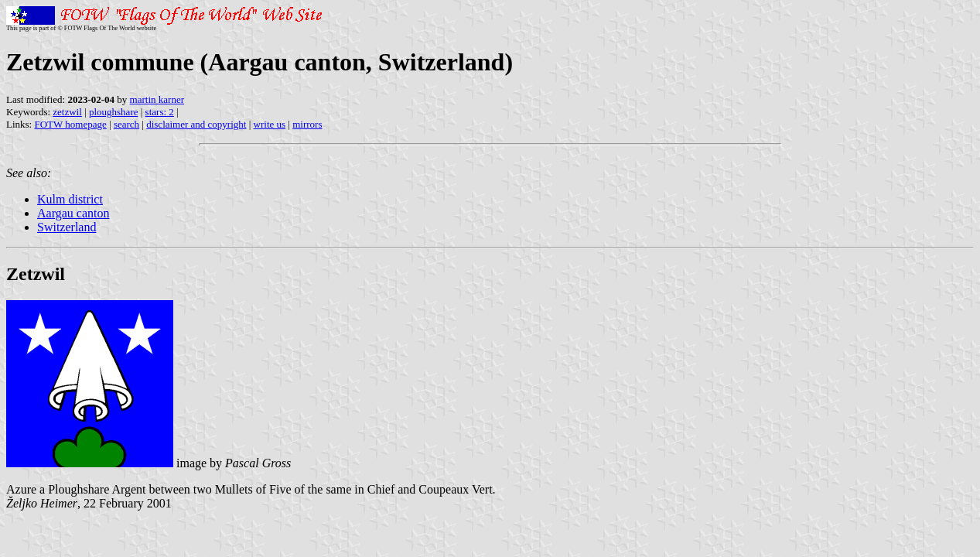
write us (270, 124)
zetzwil (67, 112)
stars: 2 (160, 112)
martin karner (157, 99)
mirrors (307, 124)
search (126, 124)
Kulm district (70, 199)
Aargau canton (73, 213)
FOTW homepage (70, 124)
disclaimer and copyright (196, 124)
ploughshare (114, 112)
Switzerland (67, 227)
